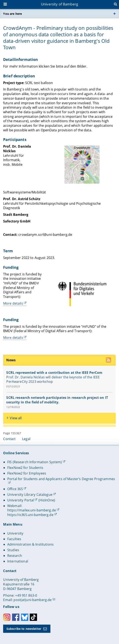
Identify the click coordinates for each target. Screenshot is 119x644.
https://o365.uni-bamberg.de (30, 515)
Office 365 (15, 489)
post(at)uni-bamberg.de (33, 600)
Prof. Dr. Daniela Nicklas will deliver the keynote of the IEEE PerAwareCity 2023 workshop (53, 379)
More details (13, 303)
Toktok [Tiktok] (33, 617)
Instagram (7, 617)
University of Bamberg (59, 4)
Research (15, 556)
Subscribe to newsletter (24, 629)
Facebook (16, 617)
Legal (26, 439)
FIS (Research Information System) (35, 462)
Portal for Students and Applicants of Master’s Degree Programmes (61, 479)
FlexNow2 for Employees (27, 473)
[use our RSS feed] (109, 361)
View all (16, 418)
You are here (12, 14)
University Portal (21, 500)
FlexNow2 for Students (25, 468)
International (18, 561)
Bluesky (25, 617)
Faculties (14, 539)
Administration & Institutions (30, 544)
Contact (9, 439)
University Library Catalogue (30, 495)
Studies (13, 550)
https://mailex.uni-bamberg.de (32, 510)
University (15, 533)
